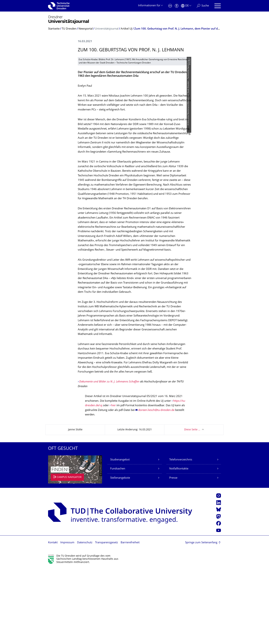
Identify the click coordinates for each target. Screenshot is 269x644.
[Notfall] (170, 6)
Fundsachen (118, 544)
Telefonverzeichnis (181, 535)
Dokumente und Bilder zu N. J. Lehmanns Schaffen (109, 457)
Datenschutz (85, 618)
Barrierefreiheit (130, 618)
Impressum (67, 618)
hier (113, 481)
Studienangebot (120, 535)
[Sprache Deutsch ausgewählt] (186, 6)
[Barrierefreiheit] (177, 6)
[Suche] (203, 6)
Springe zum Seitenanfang (201, 618)
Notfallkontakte (179, 544)
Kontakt (53, 618)
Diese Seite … (192, 505)
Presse (173, 554)
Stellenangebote (120, 554)
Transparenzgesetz (107, 618)
